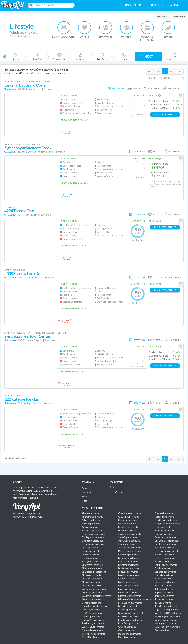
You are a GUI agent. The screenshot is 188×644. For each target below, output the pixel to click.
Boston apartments (91, 551)
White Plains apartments (166, 620)
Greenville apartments (129, 517)
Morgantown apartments (130, 603)
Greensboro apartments (130, 513)
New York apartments (129, 623)
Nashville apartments (128, 606)
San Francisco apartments (167, 551)
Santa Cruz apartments (165, 558)
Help (84, 496)
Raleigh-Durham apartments (168, 524)
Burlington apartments (92, 561)
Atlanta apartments (91, 524)
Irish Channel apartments (130, 541)
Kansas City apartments (129, 551)
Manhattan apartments (129, 582)
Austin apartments (90, 527)
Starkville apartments (165, 575)
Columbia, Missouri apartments (96, 596)
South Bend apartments (166, 565)
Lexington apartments (128, 565)
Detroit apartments (91, 616)
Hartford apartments (128, 524)
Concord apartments (92, 603)
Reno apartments (163, 527)
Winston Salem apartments (167, 627)
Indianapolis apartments (130, 534)
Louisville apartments (128, 572)
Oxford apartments (127, 630)
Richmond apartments (165, 530)
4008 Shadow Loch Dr (22, 274)
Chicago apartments (91, 575)
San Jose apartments (164, 555)
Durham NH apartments (93, 620)
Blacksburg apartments (93, 541)
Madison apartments (128, 579)
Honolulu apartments (128, 527)
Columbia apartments (92, 592)
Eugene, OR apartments (93, 627)
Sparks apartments (164, 568)
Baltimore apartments (92, 530)
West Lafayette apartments (167, 616)
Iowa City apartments (128, 537)
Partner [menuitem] (174, 5)
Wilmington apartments (166, 623)
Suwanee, (12, 89)
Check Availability (165, 114)
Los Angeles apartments (129, 568)
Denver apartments (91, 610)
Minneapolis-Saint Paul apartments (134, 599)
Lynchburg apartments (129, 575)
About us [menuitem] (157, 5)
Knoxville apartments (128, 555)
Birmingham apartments (93, 537)
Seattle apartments (164, 561)
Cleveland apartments (92, 585)
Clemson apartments (92, 582)
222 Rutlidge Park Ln (21, 399)
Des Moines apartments (93, 613)
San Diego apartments (165, 548)
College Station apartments (95, 589)
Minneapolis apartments (130, 596)
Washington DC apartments (168, 613)
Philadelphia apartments (130, 634)
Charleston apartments (93, 565)
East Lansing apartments (93, 623)
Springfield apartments (165, 572)
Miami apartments (127, 589)
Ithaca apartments (127, 544)
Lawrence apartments (128, 561)
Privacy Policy (37, 517)
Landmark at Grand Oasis (25, 85)
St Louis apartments (164, 579)
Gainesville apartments (92, 630)
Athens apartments (91, 520)
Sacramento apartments (166, 537)
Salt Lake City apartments (167, 541)
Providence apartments (166, 520)
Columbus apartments (92, 599)
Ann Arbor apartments (92, 517)
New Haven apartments (129, 616)
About (85, 488)
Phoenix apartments (128, 637)
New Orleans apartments (130, 620)
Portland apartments (164, 517)
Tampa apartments (164, 585)
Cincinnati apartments (92, 579)
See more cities (162, 630)
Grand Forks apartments (93, 634)
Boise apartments (90, 548)
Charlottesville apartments (94, 572)
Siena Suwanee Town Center (27, 336)
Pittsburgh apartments (165, 513)
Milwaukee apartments (129, 592)
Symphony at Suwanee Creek (28, 148)
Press (85, 501)
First (150, 71)
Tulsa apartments (163, 603)
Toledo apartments (164, 589)
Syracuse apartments (165, 582)
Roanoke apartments (164, 534)
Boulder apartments (91, 555)
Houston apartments (128, 530)
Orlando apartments (128, 627)
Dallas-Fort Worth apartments (96, 606)
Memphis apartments (128, 585)
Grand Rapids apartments (94, 637)
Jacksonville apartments (130, 548)
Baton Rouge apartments (93, 534)
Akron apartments (90, 513)
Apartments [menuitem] (134, 5)
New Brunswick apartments (131, 613)
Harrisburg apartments (129, 520)
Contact (86, 492)
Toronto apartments (164, 596)
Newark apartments (128, 610)
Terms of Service (21, 517)
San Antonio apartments (166, 544)
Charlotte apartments (92, 568)
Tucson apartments (164, 599)
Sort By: (153, 78)
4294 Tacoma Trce (19, 211)
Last (179, 71)
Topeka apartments (164, 592)
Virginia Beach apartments (167, 610)
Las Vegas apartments (128, 558)
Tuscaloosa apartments (166, 606)
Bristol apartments (90, 558)
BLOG (112, 487)
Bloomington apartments (93, 544)
